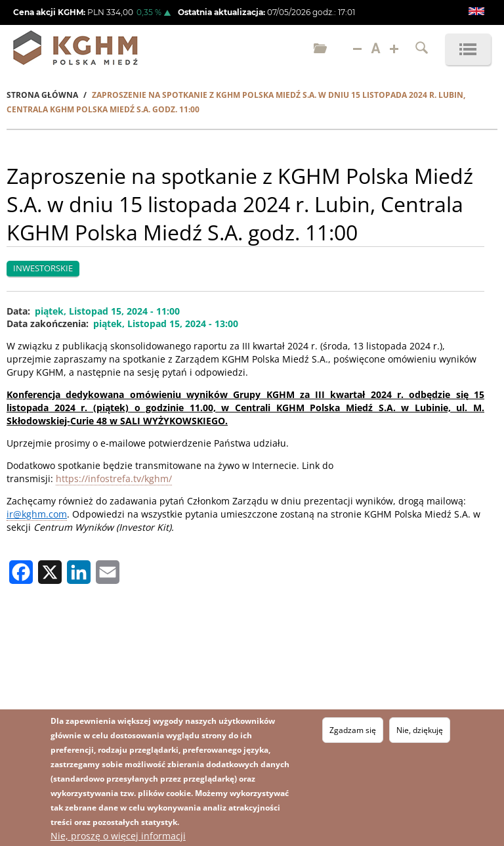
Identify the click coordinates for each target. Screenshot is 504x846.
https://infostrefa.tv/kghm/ (114, 479)
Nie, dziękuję (420, 730)
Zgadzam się (353, 730)
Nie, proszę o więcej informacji (118, 836)
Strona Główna (42, 95)
